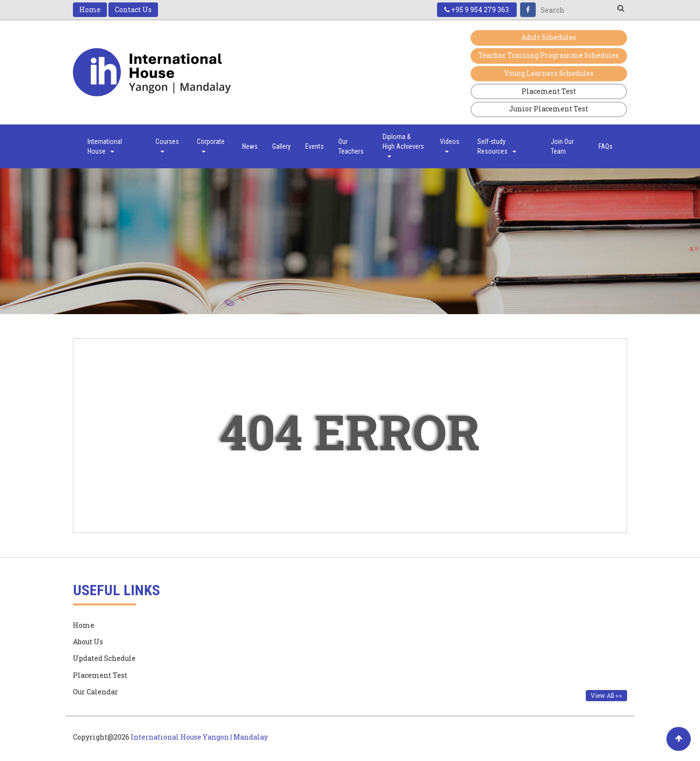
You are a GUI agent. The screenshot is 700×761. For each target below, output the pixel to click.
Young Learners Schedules (549, 74)
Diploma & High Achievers (403, 146)
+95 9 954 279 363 (476, 9)
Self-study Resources (497, 147)
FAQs (605, 147)
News (250, 147)
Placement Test (548, 92)
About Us (88, 642)
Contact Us (133, 9)
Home (90, 9)
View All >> (606, 696)
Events (315, 147)
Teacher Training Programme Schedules (548, 56)
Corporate (211, 146)
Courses (167, 146)
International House (105, 147)
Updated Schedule (104, 659)
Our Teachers (351, 147)
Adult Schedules (548, 38)
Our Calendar (96, 692)
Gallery (281, 147)
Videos (450, 146)
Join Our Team (562, 147)
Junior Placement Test (549, 110)
